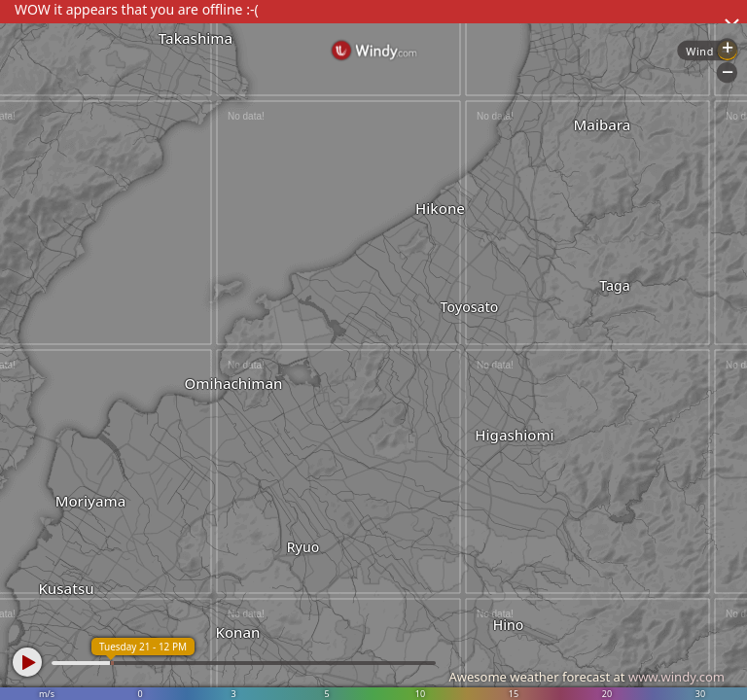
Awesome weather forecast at (587, 677)
